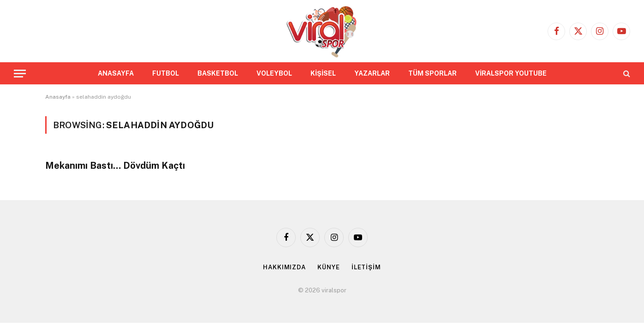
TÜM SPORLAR (432, 73)
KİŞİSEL (323, 73)
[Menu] (20, 74)
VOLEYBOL (274, 73)
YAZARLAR (372, 73)
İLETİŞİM (366, 267)
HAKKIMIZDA (284, 267)
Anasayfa (58, 97)
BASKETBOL (218, 73)
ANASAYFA (116, 73)
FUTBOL (166, 73)
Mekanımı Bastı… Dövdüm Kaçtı (115, 166)
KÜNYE (329, 267)
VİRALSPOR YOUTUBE (511, 73)
